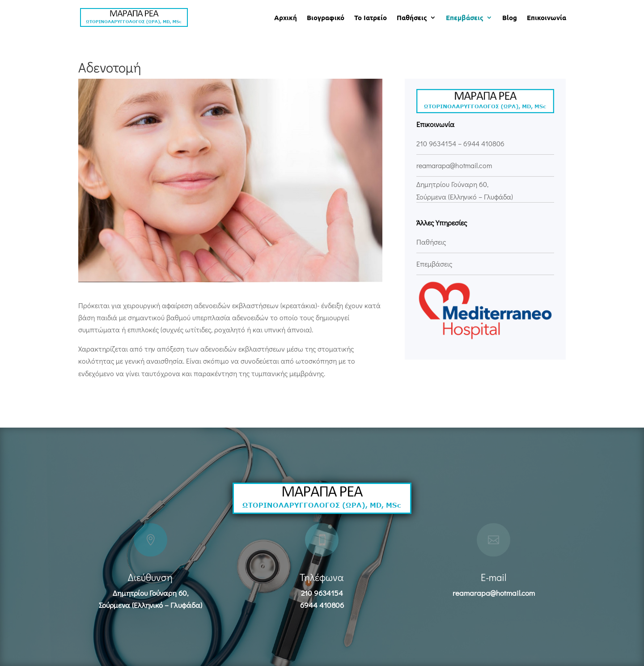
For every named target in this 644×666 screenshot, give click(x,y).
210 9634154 (436, 143)
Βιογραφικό (326, 18)
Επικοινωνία (547, 18)
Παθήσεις (412, 18)
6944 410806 (484, 143)
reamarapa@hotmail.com (494, 593)
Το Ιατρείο (371, 18)
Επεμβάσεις (465, 18)
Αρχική (286, 18)
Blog (510, 18)
